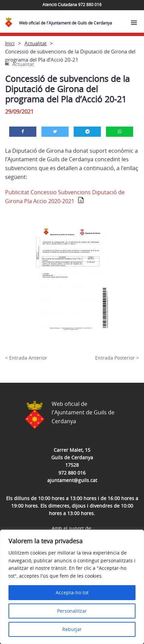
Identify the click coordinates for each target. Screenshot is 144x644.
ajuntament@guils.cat (72, 480)
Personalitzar (72, 611)
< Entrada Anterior (26, 358)
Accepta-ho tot (72, 592)
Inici (10, 43)
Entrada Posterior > (117, 358)
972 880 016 (72, 473)
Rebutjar (72, 629)
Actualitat (35, 43)
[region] (72, 587)
